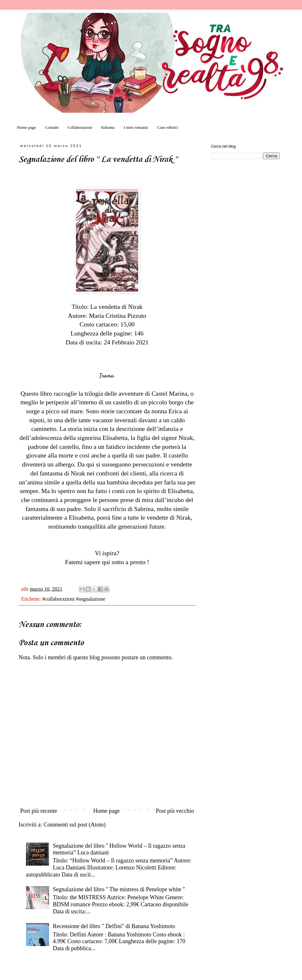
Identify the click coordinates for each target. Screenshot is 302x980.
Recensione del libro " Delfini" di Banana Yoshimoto (114, 926)
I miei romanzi (136, 127)
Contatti (52, 127)
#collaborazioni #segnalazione (74, 599)
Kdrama (108, 127)
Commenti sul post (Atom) (75, 825)
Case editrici (168, 127)
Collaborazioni (80, 127)
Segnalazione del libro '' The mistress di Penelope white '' (119, 889)
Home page (27, 127)
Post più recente (39, 811)
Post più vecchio (175, 811)
